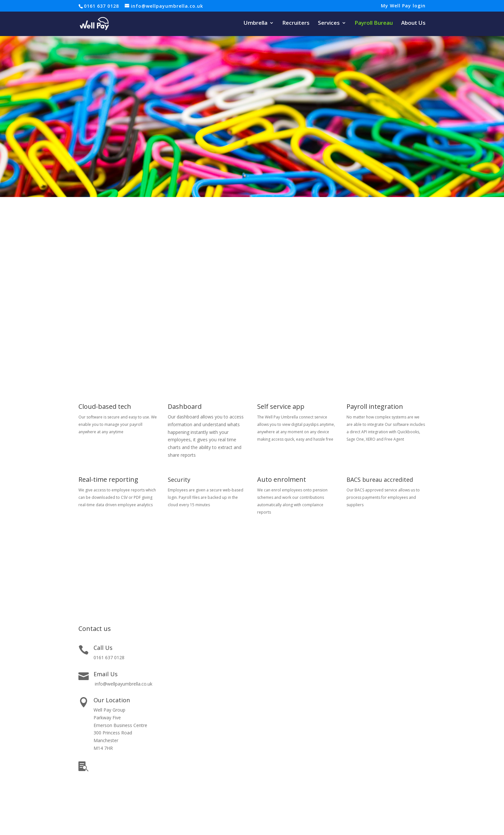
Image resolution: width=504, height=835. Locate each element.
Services (329, 23)
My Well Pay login (403, 6)
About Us (413, 23)
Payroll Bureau (374, 23)
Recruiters (296, 23)
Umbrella (256, 23)
